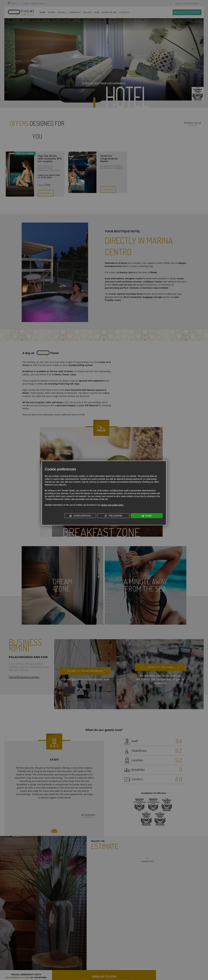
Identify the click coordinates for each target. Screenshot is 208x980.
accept (147, 516)
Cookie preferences (80, 516)
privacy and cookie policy (112, 505)
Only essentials (113, 516)
